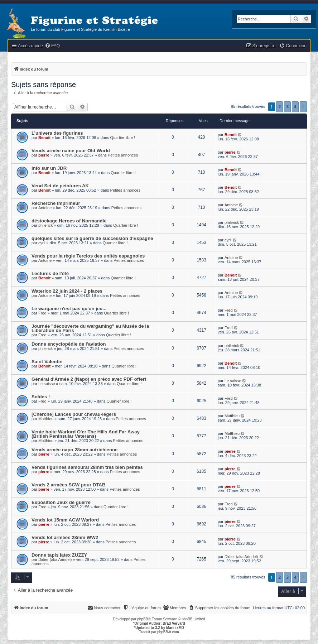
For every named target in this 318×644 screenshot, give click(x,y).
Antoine (45, 208)
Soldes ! (41, 397)
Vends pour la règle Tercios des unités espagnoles (88, 256)
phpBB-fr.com (168, 632)
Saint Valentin (47, 362)
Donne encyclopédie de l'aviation (69, 344)
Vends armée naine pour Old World (71, 151)
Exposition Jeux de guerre (61, 502)
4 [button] (295, 107)
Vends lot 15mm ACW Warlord (65, 520)
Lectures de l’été (50, 273)
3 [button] (287, 107)
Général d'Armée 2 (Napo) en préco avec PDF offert (89, 379)
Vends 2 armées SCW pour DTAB (68, 485)
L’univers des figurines (57, 133)
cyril (42, 243)
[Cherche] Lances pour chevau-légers (74, 414)
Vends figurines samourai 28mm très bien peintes (87, 467)
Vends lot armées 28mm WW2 (65, 537)
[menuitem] (52, 46)
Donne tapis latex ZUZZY (59, 555)
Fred (42, 313)
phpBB (143, 619)
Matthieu (46, 419)
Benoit (44, 138)
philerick (45, 225)
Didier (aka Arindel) (55, 559)
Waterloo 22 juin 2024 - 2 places (67, 291)
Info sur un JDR (49, 168)
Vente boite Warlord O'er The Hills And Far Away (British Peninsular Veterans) (86, 434)
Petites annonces (123, 155)
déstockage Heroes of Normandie (69, 221)
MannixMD (175, 628)
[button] (303, 107)
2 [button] (280, 107)
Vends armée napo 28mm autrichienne (74, 450)
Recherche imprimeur (56, 203)
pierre (44, 155)
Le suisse (47, 384)
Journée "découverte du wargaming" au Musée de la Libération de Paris (90, 328)
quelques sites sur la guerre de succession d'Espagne (92, 238)
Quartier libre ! (123, 138)
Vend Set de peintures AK (60, 186)
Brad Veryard (174, 623)
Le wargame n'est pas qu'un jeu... (69, 309)
